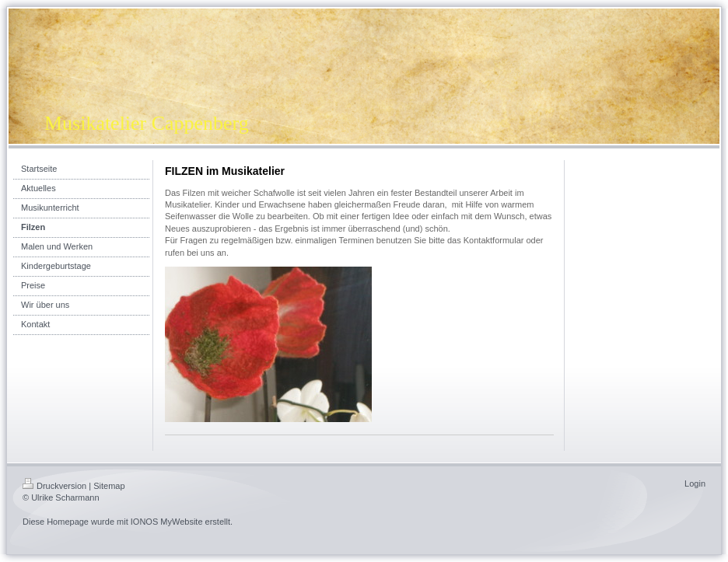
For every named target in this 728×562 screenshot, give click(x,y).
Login (695, 483)
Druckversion (54, 486)
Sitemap (109, 486)
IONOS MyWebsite (167, 522)
